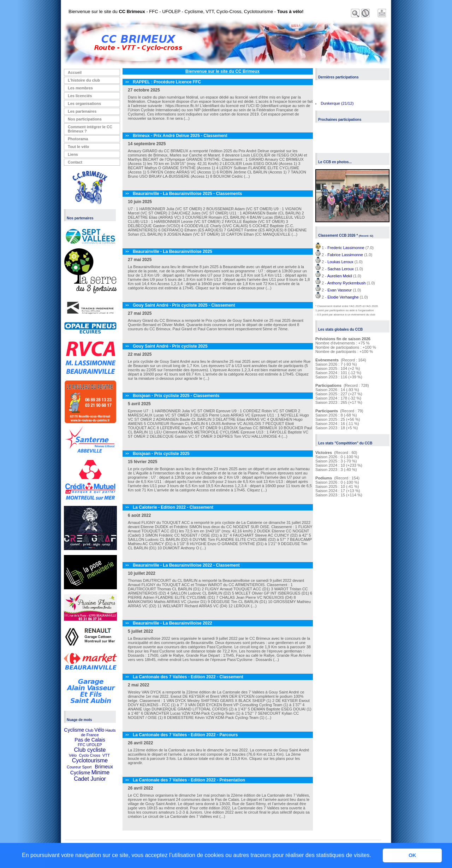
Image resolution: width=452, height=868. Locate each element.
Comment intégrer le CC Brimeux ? (90, 129)
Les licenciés (80, 96)
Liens (73, 154)
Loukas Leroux (340, 262)
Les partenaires (82, 111)
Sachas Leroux (341, 269)
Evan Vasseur (340, 290)
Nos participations (85, 119)
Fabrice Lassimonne (345, 255)
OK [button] (412, 855)
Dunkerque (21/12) (337, 104)
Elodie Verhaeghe (343, 297)
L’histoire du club (84, 80)
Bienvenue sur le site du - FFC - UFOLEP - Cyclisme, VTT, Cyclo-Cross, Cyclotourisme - (186, 11)
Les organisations (84, 104)
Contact (75, 162)
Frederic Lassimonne (346, 248)
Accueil (75, 72)
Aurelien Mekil (340, 276)
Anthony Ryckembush (347, 283)
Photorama (78, 139)
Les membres (80, 88)
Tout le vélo (78, 147)
